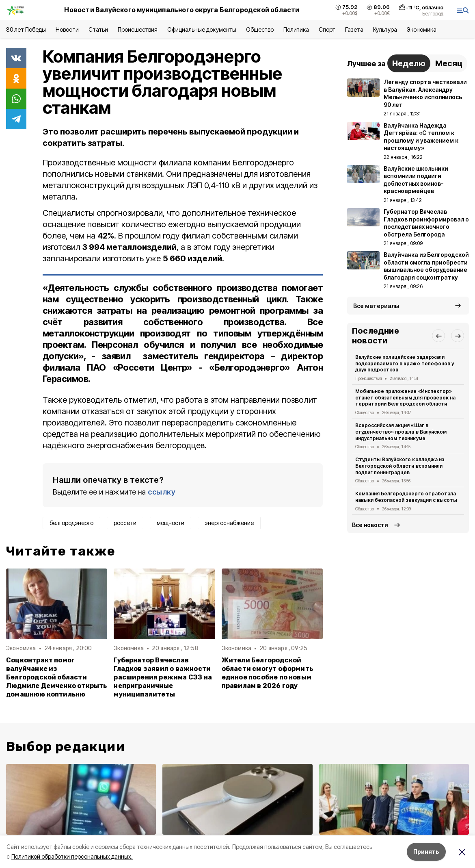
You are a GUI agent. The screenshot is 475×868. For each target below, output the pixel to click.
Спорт (327, 29)
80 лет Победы (26, 29)
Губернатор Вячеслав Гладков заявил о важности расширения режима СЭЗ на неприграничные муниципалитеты (163, 677)
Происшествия (138, 29)
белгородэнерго (71, 523)
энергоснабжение (229, 523)
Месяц (449, 63)
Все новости (370, 525)
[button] (438, 336)
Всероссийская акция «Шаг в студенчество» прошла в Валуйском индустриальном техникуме (401, 432)
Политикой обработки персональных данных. (72, 856)
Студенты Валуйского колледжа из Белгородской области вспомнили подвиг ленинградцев (400, 466)
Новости (67, 29)
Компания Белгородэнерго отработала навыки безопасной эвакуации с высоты (406, 497)
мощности (171, 523)
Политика (296, 29)
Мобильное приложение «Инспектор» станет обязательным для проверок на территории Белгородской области (405, 398)
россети (125, 523)
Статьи (98, 29)
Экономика (422, 29)
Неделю (409, 63)
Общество (260, 29)
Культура (385, 29)
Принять (426, 852)
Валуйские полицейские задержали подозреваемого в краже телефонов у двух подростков (405, 363)
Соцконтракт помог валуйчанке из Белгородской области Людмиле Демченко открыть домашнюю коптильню (57, 677)
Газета (354, 29)
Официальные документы (202, 29)
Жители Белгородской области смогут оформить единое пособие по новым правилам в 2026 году (267, 673)
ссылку (162, 492)
